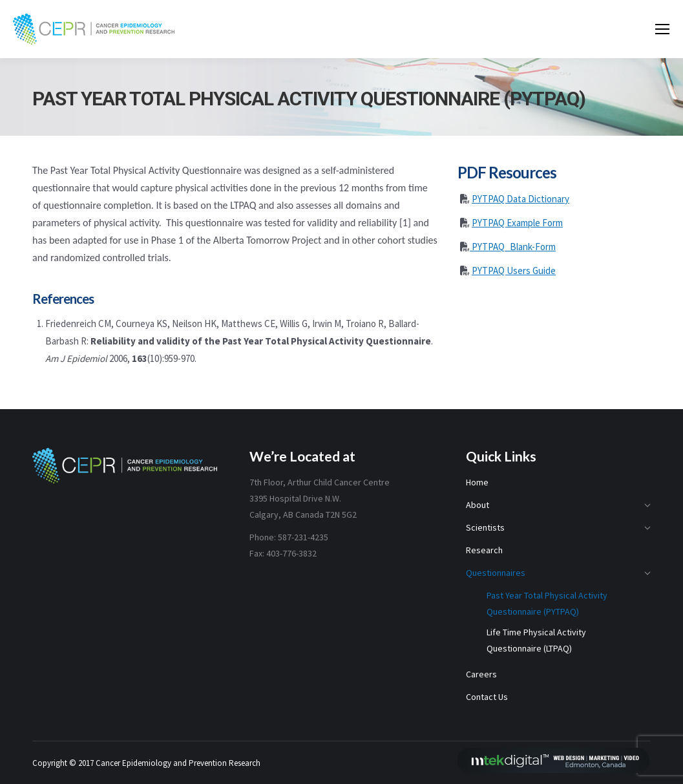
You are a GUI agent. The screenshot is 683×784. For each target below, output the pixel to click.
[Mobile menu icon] (662, 29)
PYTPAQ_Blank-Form (513, 247)
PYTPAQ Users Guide (514, 270)
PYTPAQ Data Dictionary (520, 199)
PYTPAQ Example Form (517, 223)
